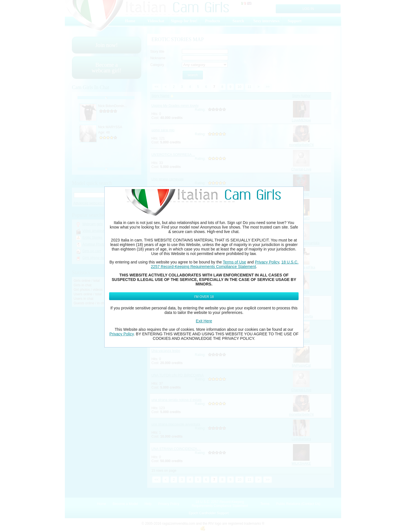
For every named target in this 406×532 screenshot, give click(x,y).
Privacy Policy (267, 262)
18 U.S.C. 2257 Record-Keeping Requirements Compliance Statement (225, 264)
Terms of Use (234, 262)
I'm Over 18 (204, 297)
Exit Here (204, 321)
